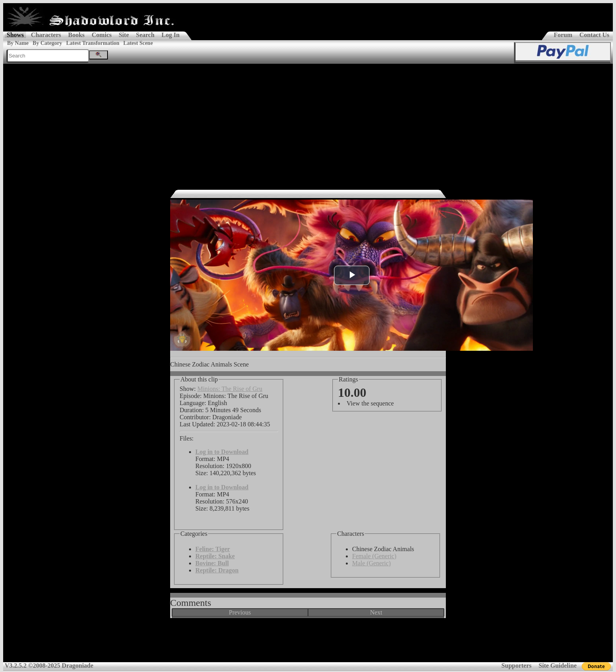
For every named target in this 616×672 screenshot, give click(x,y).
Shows (15, 35)
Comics (102, 35)
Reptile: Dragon (217, 570)
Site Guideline (558, 666)
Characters (46, 35)
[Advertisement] (308, 123)
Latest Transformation (93, 43)
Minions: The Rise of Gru (230, 389)
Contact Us (594, 35)
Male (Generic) (371, 563)
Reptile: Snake (215, 556)
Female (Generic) (374, 556)
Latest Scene (138, 43)
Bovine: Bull (212, 563)
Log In (171, 35)
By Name (18, 43)
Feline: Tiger (213, 549)
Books (76, 35)
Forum (563, 35)
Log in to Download (222, 452)
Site (124, 35)
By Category (47, 43)
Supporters (516, 666)
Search (145, 35)
